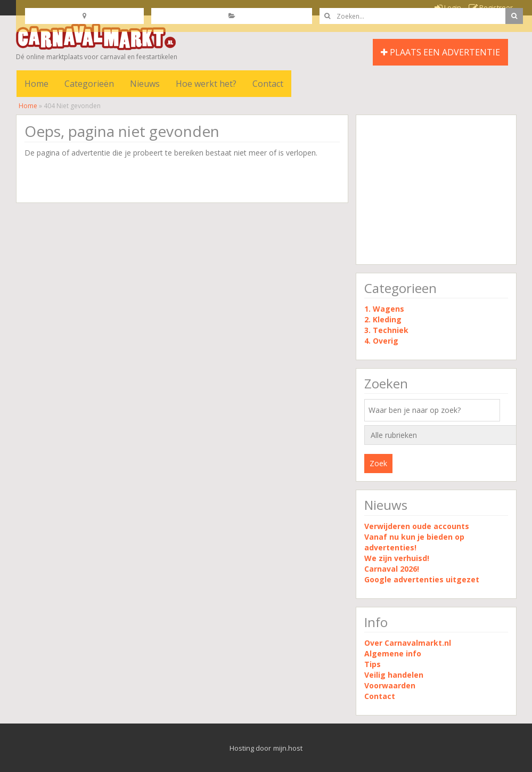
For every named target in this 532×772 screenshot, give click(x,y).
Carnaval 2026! (392, 569)
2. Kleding (383, 319)
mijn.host (288, 748)
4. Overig (381, 341)
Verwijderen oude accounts (417, 526)
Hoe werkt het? (206, 84)
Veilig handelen (394, 675)
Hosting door (250, 748)
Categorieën (89, 84)
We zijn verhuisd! (397, 558)
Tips (373, 664)
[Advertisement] (436, 190)
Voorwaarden (390, 685)
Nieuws (145, 84)
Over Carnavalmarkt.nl (408, 643)
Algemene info (393, 653)
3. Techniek (386, 330)
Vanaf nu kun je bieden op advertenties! (414, 542)
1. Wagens (384, 309)
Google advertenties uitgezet (422, 579)
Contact (268, 84)
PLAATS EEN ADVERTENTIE (440, 52)
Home (36, 84)
